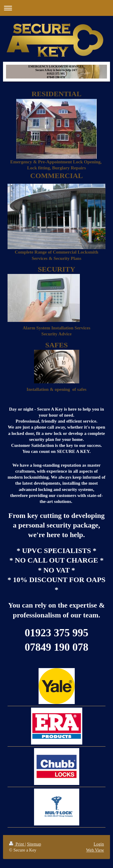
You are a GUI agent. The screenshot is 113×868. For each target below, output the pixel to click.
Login (99, 844)
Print (17, 844)
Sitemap (34, 844)
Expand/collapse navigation (56, 8)
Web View (95, 850)
